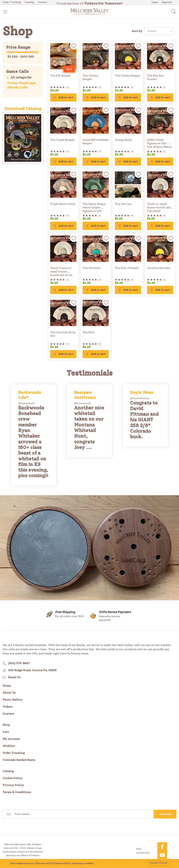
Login (155, 2)
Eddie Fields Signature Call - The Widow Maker (160, 143)
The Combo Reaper (128, 76)
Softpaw (35, 855)
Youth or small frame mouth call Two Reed (159, 207)
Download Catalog (23, 109)
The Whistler (92, 268)
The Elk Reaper (61, 76)
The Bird (88, 332)
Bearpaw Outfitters (85, 395)
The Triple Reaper (62, 140)
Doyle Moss (142, 392)
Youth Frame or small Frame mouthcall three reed (61, 273)
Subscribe (165, 814)
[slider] (8, 52)
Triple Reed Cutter (63, 204)
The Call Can (123, 204)
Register (167, 2)
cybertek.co (11, 855)
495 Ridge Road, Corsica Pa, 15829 (32, 670)
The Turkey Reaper (90, 77)
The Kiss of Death (127, 268)
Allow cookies (158, 863)
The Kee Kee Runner (155, 77)
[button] (159, 31)
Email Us (14, 677)
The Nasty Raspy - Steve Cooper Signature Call (95, 207)
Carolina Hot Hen (159, 268)
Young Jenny (123, 140)
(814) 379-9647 (19, 663)
